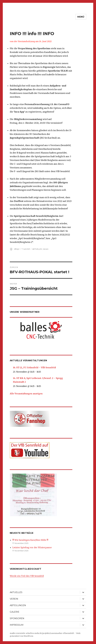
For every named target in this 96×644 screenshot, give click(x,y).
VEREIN (14, 599)
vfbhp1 (17, 249)
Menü (81, 17)
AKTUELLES (37, 249)
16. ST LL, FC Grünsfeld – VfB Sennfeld (34, 367)
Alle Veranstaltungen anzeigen (26, 394)
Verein (46, 249)
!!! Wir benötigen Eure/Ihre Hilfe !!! (30, 540)
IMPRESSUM (17, 625)
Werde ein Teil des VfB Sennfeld (27, 576)
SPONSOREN (17, 618)
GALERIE (15, 612)
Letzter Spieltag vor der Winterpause (32, 547)
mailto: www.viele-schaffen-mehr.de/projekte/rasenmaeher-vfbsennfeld (42, 633)
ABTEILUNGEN (18, 605)
